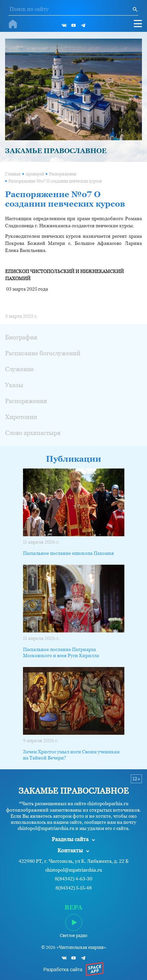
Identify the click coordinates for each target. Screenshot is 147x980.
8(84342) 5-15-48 (73, 888)
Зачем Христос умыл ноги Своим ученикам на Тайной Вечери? (71, 755)
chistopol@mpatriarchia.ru (74, 870)
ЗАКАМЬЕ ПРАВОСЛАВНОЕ (56, 151)
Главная (13, 174)
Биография (21, 337)
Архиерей (35, 174)
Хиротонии (21, 417)
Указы (14, 385)
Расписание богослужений (43, 353)
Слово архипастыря (33, 433)
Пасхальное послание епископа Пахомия (68, 553)
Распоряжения (63, 174)
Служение (19, 369)
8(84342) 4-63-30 (73, 879)
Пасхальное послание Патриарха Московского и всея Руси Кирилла (61, 652)
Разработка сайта (63, 969)
